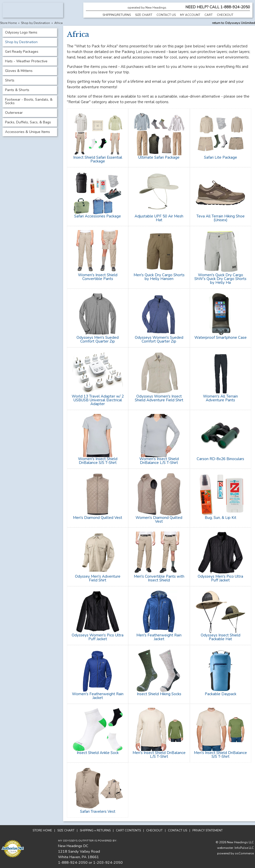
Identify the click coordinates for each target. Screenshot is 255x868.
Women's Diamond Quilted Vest (159, 520)
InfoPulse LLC (244, 848)
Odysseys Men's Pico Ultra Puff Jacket (220, 578)
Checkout (225, 15)
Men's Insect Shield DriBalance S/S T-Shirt (220, 755)
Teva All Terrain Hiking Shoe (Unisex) (221, 218)
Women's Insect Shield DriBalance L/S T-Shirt (159, 461)
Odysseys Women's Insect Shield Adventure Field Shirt (159, 398)
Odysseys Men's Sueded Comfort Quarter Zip (98, 339)
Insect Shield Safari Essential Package (98, 159)
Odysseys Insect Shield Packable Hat (221, 637)
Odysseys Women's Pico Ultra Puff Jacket (98, 637)
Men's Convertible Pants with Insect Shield (159, 578)
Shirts (10, 80)
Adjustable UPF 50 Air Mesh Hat (159, 218)
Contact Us (166, 15)
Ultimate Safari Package (159, 157)
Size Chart (144, 15)
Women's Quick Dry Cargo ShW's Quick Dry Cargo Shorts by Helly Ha (220, 279)
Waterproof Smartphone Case (221, 338)
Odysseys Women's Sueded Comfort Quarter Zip (159, 339)
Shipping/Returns (117, 15)
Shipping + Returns (95, 830)
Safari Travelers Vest (98, 811)
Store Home (8, 23)
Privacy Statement (208, 830)
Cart (209, 15)
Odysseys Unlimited (240, 23)
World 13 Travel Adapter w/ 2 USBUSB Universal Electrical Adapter (98, 400)
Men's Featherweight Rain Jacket (159, 637)
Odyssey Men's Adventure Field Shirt (98, 578)
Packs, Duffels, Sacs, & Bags (28, 122)
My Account (190, 15)
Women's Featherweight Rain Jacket (98, 696)
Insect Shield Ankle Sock (98, 753)
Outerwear (14, 113)
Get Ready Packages (22, 52)
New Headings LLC (240, 842)
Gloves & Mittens (19, 71)
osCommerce (244, 853)
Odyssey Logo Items (21, 32)
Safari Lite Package (221, 157)
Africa (58, 23)
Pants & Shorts (17, 90)
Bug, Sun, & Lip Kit (221, 518)
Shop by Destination (35, 23)
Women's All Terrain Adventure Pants (220, 398)
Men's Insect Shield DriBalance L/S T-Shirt (159, 755)
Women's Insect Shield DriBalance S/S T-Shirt (98, 461)
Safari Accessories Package (98, 216)
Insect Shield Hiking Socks (159, 694)
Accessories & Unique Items (28, 132)
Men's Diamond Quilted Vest (98, 518)
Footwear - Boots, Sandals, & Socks (29, 101)
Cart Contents (128, 830)
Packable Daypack (221, 694)
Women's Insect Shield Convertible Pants (98, 277)
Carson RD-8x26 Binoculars (220, 459)
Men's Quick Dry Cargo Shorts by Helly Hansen (159, 277)
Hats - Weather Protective (26, 61)
